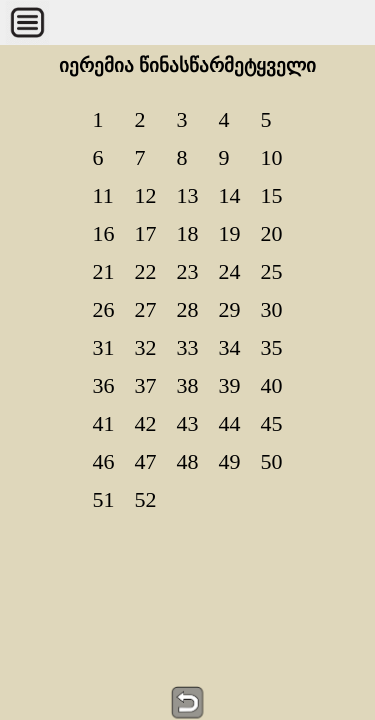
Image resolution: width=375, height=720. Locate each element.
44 (230, 423)
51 (104, 499)
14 (230, 195)
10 (272, 157)
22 (146, 271)
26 (104, 309)
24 (230, 271)
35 (272, 347)
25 (272, 271)
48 (188, 461)
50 (272, 461)
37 (146, 385)
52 (146, 499)
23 (188, 271)
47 (146, 461)
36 (104, 385)
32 (146, 347)
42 (146, 423)
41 (104, 423)
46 (104, 461)
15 (272, 195)
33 (188, 347)
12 (146, 195)
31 (104, 347)
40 (272, 385)
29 (230, 309)
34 (230, 347)
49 (230, 461)
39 (230, 385)
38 (188, 385)
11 (103, 195)
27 (146, 309)
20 (272, 233)
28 (188, 309)
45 (272, 423)
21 (104, 271)
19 (230, 233)
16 (104, 233)
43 (188, 423)
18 (188, 233)
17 (146, 233)
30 (272, 309)
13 (188, 195)
